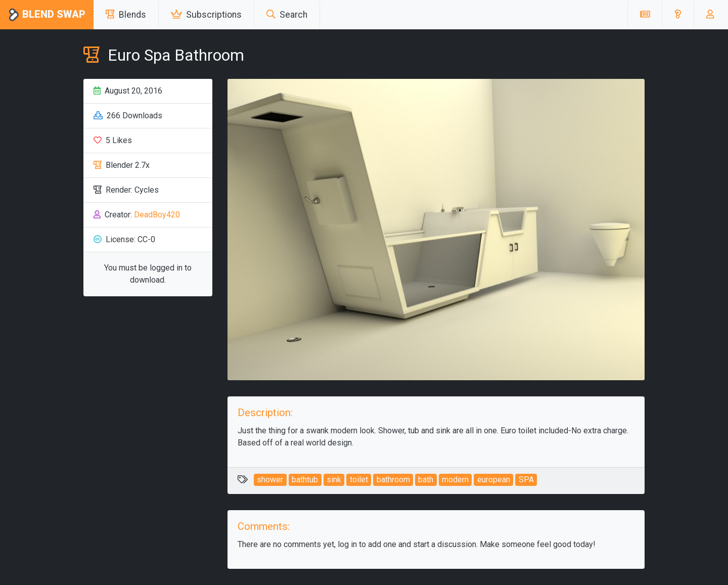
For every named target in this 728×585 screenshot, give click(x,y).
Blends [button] (126, 15)
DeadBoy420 (157, 215)
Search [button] (287, 15)
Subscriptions (206, 15)
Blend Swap (47, 15)
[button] (678, 15)
